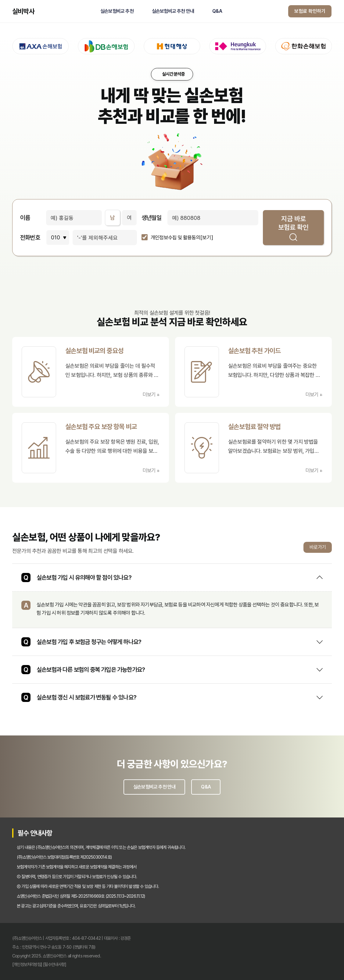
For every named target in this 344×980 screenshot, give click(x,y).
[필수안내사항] (55, 964)
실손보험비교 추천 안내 (173, 11)
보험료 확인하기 (310, 11)
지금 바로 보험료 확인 (293, 228)
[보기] (207, 238)
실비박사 (23, 11)
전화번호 (30, 238)
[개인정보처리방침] (27, 964)
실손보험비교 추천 (117, 11)
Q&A (217, 11)
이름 (25, 218)
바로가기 (318, 547)
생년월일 (151, 218)
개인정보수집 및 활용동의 (176, 238)
